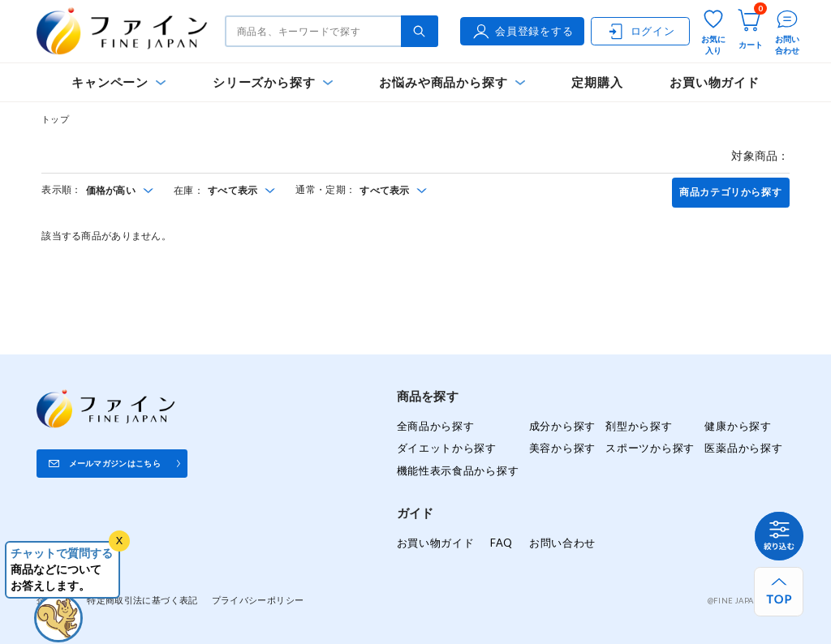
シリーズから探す (264, 82)
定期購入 (597, 82)
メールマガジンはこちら (115, 463)
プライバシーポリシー (258, 600)
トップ (55, 119)
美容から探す (562, 448)
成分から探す (562, 426)
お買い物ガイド (715, 82)
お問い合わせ (562, 543)
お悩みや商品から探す (443, 82)
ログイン (641, 32)
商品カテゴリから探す (730, 192)
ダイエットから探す (447, 448)
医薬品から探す (743, 448)
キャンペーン (110, 82)
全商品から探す (436, 426)
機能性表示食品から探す (458, 470)
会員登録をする (522, 32)
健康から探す (738, 426)
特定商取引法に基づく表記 (142, 600)
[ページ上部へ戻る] (779, 592)
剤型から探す (639, 426)
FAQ (502, 543)
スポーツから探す (650, 448)
